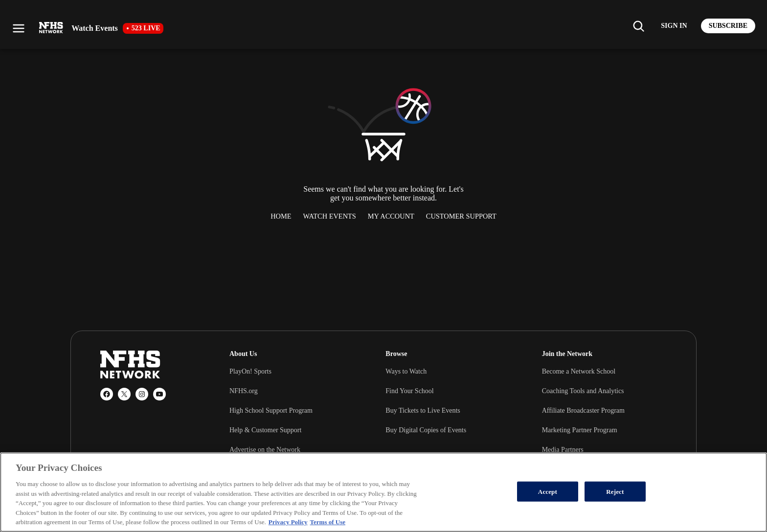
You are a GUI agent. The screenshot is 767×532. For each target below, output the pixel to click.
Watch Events (330, 216)
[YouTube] (159, 394)
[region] (383, 492)
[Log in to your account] (674, 26)
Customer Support (461, 216)
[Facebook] (107, 394)
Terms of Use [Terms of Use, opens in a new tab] (328, 522)
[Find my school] (638, 26)
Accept (548, 491)
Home (281, 216)
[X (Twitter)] (124, 394)
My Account (391, 216)
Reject (615, 491)
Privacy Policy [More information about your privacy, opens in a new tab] (288, 522)
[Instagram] (142, 394)
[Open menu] (19, 28)
